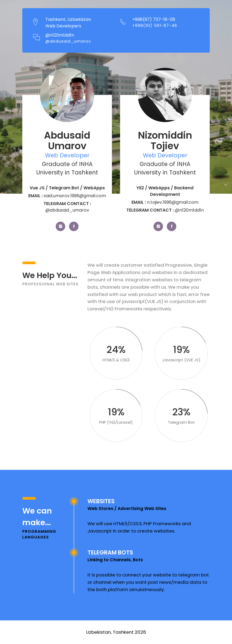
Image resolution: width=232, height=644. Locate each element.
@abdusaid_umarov (68, 41)
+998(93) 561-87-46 (155, 25)
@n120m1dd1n (60, 35)
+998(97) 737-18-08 (154, 20)
